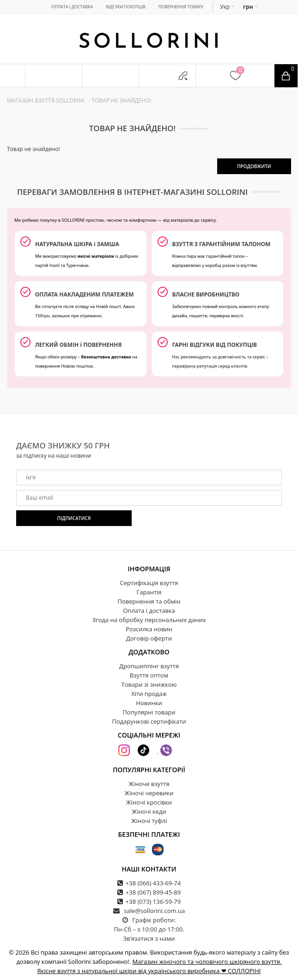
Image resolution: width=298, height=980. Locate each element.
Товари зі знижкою (149, 684)
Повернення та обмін (149, 601)
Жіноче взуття (149, 784)
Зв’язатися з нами (149, 938)
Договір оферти (149, 638)
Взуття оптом (149, 675)
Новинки (149, 703)
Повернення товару (181, 7)
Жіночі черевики (149, 793)
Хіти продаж (149, 694)
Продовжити (254, 166)
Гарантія (149, 592)
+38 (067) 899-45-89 (153, 892)
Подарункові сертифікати (149, 721)
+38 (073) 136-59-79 (153, 901)
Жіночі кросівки (149, 802)
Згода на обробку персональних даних (149, 620)
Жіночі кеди (149, 811)
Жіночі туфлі (149, 821)
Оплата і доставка (72, 7)
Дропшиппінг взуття (149, 666)
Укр (227, 7)
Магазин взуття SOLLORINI (46, 100)
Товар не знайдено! (121, 100)
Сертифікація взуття (149, 583)
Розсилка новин (149, 629)
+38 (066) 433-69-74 (153, 883)
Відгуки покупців (126, 7)
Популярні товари (149, 712)
